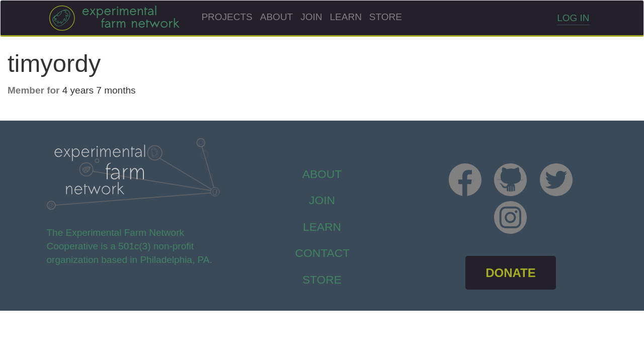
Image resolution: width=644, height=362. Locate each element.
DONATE (511, 273)
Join (311, 17)
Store (386, 17)
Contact (323, 253)
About (276, 17)
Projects (227, 17)
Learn (346, 17)
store (322, 280)
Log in (573, 18)
